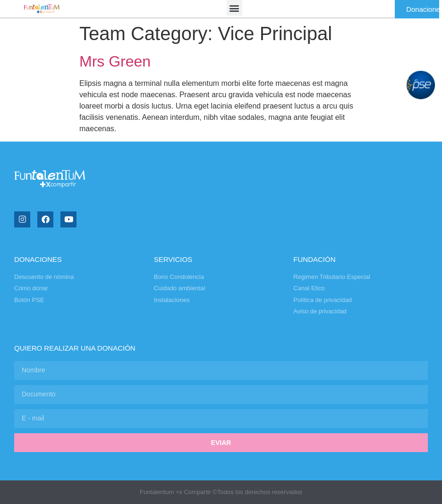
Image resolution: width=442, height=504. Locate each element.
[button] (234, 8)
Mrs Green (115, 61)
